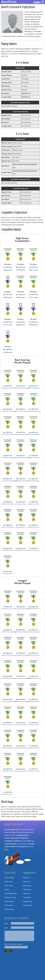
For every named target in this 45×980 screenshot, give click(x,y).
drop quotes (25, 838)
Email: (6, 928)
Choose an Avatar (11, 898)
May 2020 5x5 (8, 349)
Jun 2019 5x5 (8, 572)
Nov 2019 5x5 (20, 525)
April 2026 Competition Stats (20, 103)
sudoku (29, 841)
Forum (7, 890)
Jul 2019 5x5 (33, 548)
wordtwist (17, 841)
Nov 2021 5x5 (20, 295)
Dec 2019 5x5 (8, 525)
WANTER (25, 93)
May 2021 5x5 (8, 479)
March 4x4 (27, 878)
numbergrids (8, 841)
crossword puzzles (10, 844)
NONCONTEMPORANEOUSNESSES (25, 164)
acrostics (7, 838)
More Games (9, 905)
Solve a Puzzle (10, 878)
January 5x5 (27, 898)
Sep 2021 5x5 (33, 432)
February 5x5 (27, 890)
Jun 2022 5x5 (8, 267)
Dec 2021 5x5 (8, 295)
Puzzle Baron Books (11, 894)
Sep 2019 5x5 (8, 548)
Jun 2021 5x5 (33, 322)
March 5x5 (27, 882)
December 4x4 (28, 901)
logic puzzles (15, 838)
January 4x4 (27, 894)
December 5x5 (28, 905)
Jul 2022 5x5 (8, 386)
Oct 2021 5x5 (33, 295)
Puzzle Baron (11, 830)
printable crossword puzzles (19, 847)
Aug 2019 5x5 (21, 548)
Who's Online (9, 886)
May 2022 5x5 (21, 267)
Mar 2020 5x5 (8, 502)
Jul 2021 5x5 (21, 322)
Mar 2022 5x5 (21, 409)
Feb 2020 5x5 (21, 502)
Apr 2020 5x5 (33, 479)
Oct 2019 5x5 (33, 525)
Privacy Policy (9, 909)
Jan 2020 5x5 (33, 502)
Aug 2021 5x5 (8, 322)
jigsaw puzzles (23, 835)
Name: (6, 924)
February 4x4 (27, 886)
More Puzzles (9, 901)
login (37, 2)
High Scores (9, 882)
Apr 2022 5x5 (33, 267)
